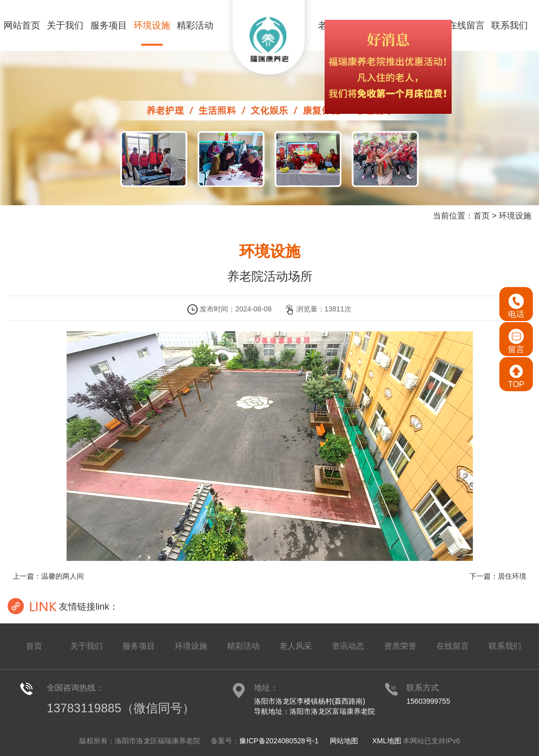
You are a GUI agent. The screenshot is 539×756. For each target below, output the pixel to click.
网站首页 (22, 25)
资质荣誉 (400, 646)
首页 (482, 216)
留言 (516, 341)
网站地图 (344, 741)
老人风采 (296, 646)
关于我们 (65, 25)
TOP (516, 376)
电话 (516, 306)
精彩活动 (195, 25)
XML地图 (387, 741)
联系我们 (510, 25)
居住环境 (512, 576)
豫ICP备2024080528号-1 (279, 741)
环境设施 (152, 25)
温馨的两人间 (62, 576)
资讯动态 (348, 646)
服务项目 (109, 25)
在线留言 (466, 25)
